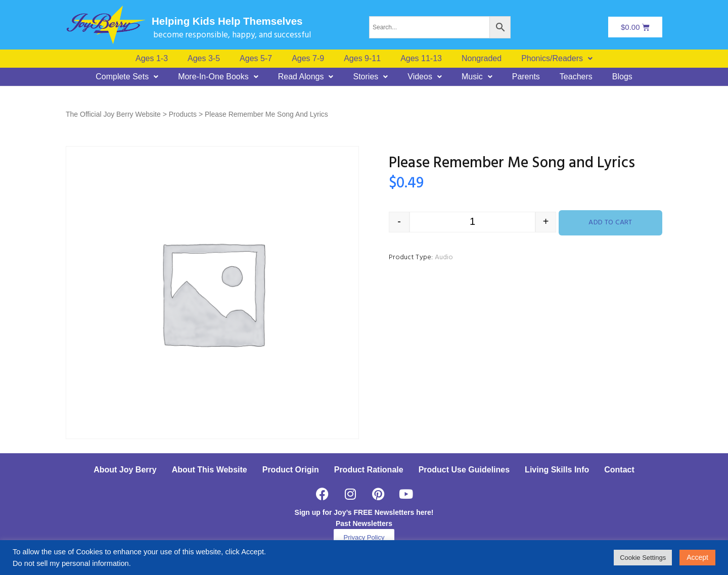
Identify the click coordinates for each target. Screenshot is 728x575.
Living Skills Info (557, 470)
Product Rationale (369, 470)
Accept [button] (697, 557)
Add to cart (610, 223)
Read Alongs (306, 77)
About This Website (210, 470)
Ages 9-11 (362, 59)
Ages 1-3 (152, 59)
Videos (425, 77)
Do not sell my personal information (71, 563)
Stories (370, 77)
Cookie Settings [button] (643, 558)
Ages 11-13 (421, 59)
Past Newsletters (364, 523)
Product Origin (291, 470)
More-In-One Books (218, 77)
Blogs (622, 77)
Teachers (576, 77)
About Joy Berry (125, 470)
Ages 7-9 (308, 59)
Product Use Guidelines (464, 470)
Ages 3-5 (204, 59)
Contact (619, 470)
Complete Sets (127, 77)
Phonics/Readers (557, 59)
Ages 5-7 (256, 59)
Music (477, 77)
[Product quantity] (472, 222)
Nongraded (482, 59)
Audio (444, 257)
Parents (526, 77)
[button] (557, 59)
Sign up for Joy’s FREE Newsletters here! (364, 512)
